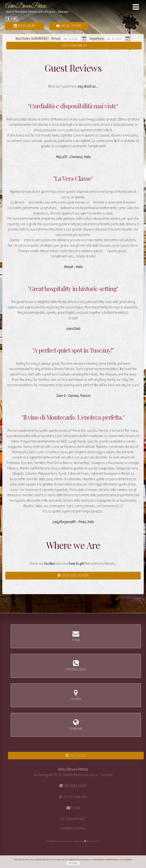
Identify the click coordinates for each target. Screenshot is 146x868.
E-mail (75, 808)
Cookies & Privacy (73, 828)
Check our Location (73, 575)
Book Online (25, 26)
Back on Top (76, 755)
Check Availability (74, 45)
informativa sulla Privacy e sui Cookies (113, 860)
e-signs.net (94, 841)
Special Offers (69, 26)
